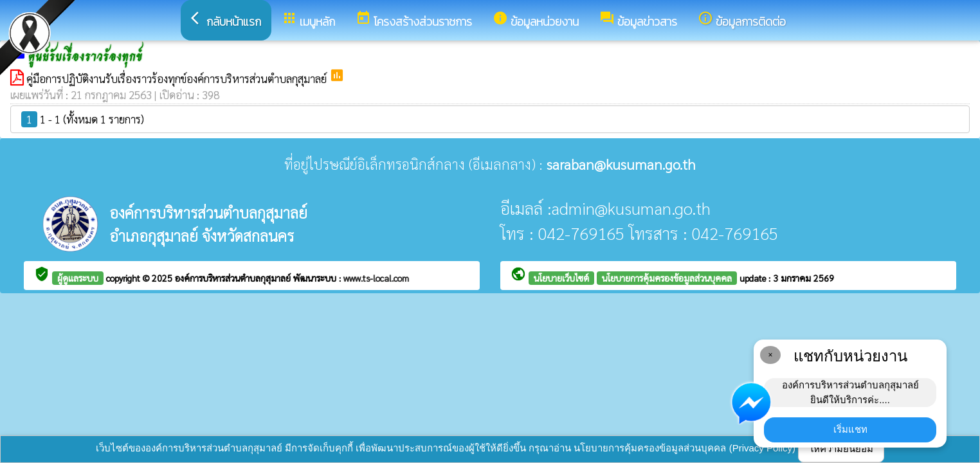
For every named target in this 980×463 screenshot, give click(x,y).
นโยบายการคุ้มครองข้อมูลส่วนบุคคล (667, 278)
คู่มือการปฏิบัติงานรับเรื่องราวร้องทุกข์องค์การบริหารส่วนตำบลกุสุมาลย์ (178, 78)
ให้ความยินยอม (841, 449)
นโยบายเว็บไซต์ (561, 278)
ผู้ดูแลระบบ (78, 278)
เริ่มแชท (850, 429)
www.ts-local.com (376, 278)
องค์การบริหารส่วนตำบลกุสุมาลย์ (234, 278)
